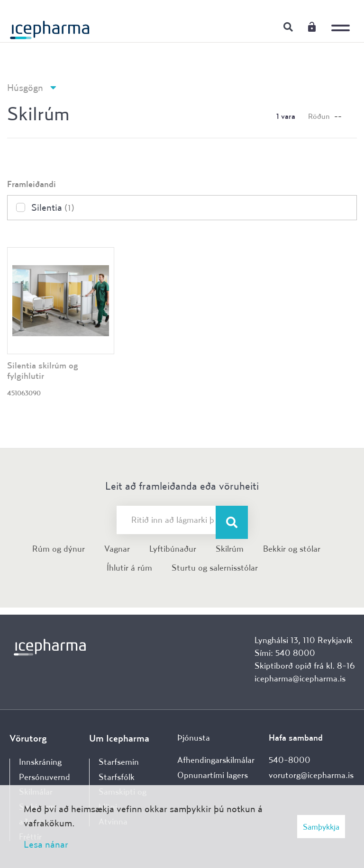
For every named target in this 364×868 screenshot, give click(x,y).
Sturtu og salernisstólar (215, 568)
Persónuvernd (45, 777)
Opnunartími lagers (213, 775)
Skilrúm (230, 549)
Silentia (53, 207)
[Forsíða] (50, 26)
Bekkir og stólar (292, 549)
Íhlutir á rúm (129, 568)
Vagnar (117, 549)
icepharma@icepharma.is (300, 678)
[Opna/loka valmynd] (343, 21)
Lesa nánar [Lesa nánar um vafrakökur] (46, 844)
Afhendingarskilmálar (216, 760)
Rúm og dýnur (59, 549)
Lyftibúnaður (173, 549)
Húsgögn (25, 87)
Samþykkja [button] (321, 827)
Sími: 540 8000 (285, 653)
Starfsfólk (117, 777)
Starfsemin (119, 762)
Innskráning (312, 27)
